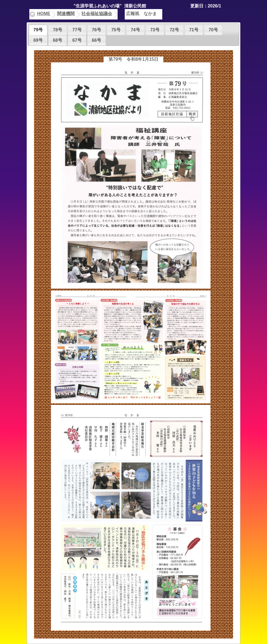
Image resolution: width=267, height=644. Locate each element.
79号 (38, 30)
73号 (155, 30)
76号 (96, 30)
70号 (213, 30)
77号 (77, 30)
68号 (58, 40)
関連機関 (66, 14)
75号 (116, 30)
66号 (96, 40)
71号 (194, 30)
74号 (135, 30)
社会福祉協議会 (97, 14)
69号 (38, 40)
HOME (44, 14)
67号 (77, 40)
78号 (58, 30)
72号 (174, 30)
